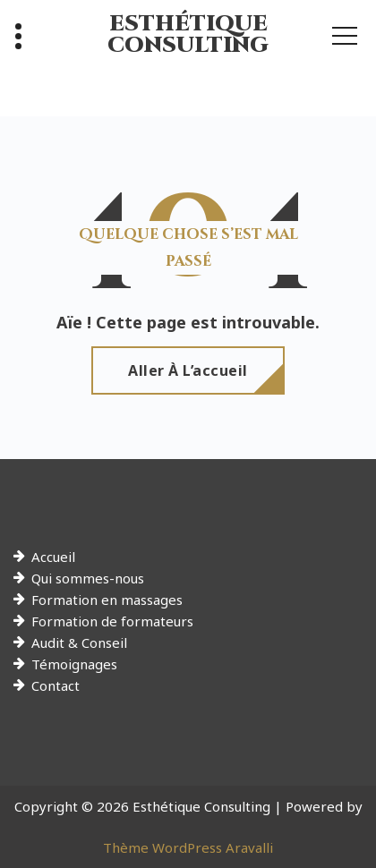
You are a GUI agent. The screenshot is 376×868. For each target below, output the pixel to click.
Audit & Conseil (79, 642)
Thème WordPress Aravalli (188, 847)
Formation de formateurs (112, 621)
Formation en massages (107, 600)
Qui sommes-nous (88, 578)
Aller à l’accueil (188, 370)
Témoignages (74, 664)
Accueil (53, 557)
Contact (56, 685)
